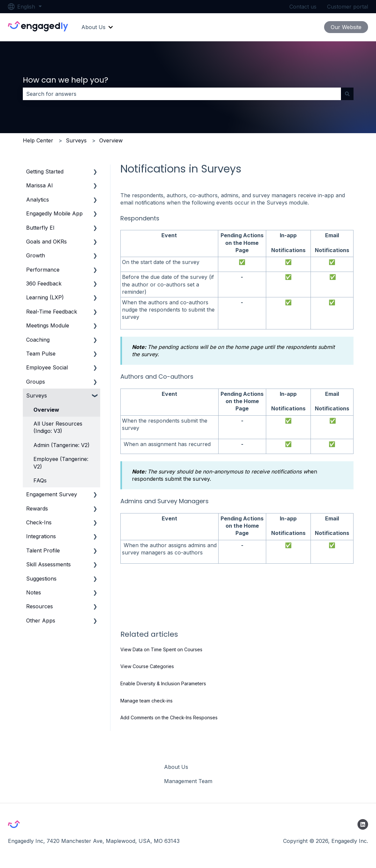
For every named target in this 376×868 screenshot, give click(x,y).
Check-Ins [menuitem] (39, 522)
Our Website (346, 27)
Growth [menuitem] (36, 255)
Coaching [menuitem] (38, 340)
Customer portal (348, 7)
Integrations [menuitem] (41, 536)
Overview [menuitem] (46, 410)
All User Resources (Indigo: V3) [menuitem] (58, 427)
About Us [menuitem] (176, 767)
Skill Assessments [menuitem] (48, 564)
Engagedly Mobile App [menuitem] (54, 213)
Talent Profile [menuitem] (43, 550)
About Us (93, 27)
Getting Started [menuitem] (45, 171)
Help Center (38, 140)
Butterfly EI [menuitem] (40, 228)
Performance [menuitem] (43, 270)
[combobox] (182, 94)
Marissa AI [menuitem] (40, 185)
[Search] (347, 94)
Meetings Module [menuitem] (48, 325)
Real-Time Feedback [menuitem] (52, 312)
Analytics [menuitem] (38, 200)
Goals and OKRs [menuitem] (46, 242)
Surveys (76, 140)
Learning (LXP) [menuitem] (45, 297)
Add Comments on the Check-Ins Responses (169, 717)
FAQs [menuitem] (40, 480)
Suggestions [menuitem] (41, 579)
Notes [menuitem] (34, 592)
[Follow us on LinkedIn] (363, 824)
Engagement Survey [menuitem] (52, 494)
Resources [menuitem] (40, 606)
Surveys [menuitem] (37, 396)
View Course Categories (147, 666)
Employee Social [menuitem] (47, 367)
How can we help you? (65, 80)
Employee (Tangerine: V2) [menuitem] (61, 463)
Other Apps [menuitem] (41, 621)
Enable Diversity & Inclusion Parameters (163, 683)
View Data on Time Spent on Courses (161, 649)
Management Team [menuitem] (188, 781)
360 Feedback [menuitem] (44, 283)
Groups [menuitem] (36, 382)
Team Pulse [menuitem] (41, 354)
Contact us (303, 7)
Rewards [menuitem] (37, 509)
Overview (111, 140)
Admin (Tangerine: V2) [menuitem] (62, 445)
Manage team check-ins (146, 701)
